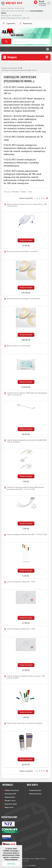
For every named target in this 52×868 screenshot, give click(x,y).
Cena (30, 192)
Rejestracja (27, 23)
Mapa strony (9, 807)
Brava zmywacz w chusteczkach (19, 346)
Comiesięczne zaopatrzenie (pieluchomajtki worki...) (19, 70)
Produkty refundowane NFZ (11, 68)
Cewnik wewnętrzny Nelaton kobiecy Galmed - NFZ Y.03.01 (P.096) (26, 677)
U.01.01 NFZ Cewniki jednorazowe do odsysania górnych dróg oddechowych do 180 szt (25, 90)
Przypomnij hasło (35, 790)
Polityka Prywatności (12, 790)
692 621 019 (14, 3)
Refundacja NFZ (10, 794)
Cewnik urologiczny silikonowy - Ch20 (21, 629)
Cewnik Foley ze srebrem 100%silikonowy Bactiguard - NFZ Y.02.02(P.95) (27, 394)
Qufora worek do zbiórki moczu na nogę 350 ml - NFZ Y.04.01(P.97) (27, 205)
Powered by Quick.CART (11, 865)
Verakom (32, 865)
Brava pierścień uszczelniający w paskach (22, 251)
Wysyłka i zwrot (10, 800)
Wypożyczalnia (10, 797)
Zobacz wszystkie (26, 198)
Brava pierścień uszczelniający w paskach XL (23, 298)
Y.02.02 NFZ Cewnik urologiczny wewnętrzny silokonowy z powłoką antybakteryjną (21, 162)
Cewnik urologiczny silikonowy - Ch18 (21, 582)
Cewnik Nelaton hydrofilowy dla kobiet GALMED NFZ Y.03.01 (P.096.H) (27, 441)
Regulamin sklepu (11, 804)
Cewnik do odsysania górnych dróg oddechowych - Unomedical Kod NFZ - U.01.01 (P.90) (26, 488)
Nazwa (24, 192)
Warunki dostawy (35, 794)
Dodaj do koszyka (26, 240)
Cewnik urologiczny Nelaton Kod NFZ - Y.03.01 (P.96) (27, 534)
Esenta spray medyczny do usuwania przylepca (24, 723)
